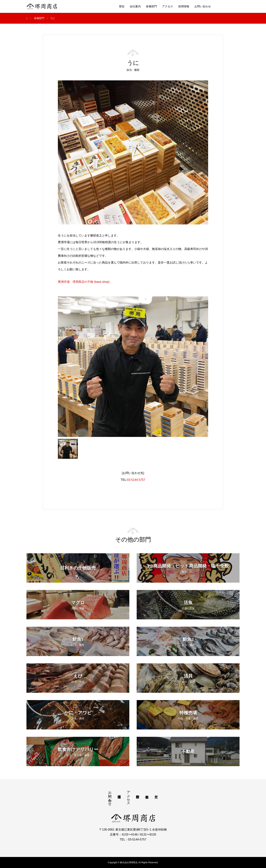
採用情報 (184, 6)
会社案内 (135, 6)
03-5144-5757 (136, 480)
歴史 (122, 6)
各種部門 (151, 6)
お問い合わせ (203, 6)
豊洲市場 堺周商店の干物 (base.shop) (84, 282)
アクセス (168, 6)
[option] (133, 367)
